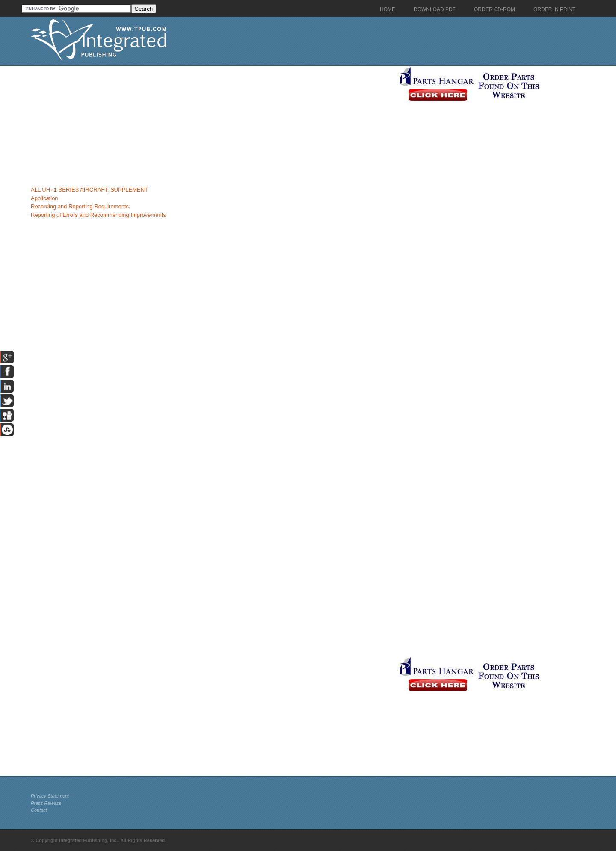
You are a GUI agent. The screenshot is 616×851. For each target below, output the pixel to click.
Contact (39, 810)
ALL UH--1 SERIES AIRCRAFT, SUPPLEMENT (89, 190)
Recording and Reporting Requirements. (81, 206)
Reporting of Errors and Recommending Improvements (98, 215)
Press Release (46, 803)
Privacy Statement (50, 796)
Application (44, 198)
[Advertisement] (213, 126)
